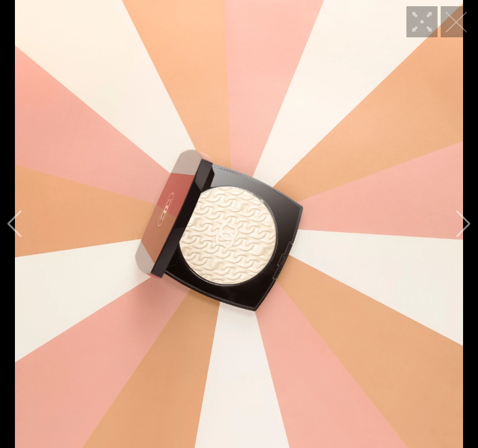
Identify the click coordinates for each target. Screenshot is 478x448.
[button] (15, 224)
